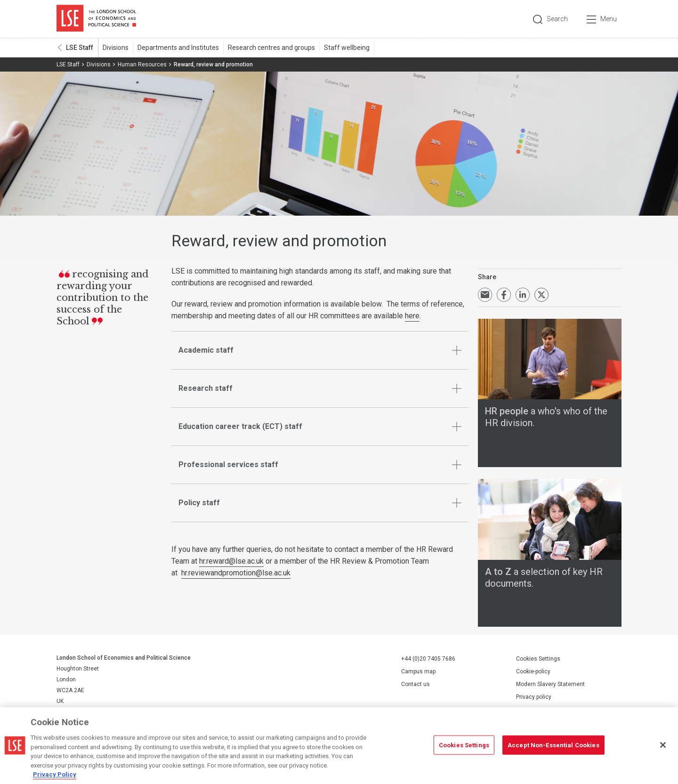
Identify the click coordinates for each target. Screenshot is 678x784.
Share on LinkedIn (523, 295)
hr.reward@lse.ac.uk (231, 561)
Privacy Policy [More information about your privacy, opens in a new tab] (55, 774)
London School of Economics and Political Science (96, 19)
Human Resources (142, 65)
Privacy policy (534, 697)
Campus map (418, 671)
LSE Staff (80, 48)
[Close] (663, 745)
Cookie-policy (533, 671)
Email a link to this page (485, 295)
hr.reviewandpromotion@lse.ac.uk (236, 573)
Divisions (116, 48)
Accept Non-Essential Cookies (553, 745)
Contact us (416, 684)
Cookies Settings (538, 659)
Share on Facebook (504, 295)
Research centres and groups (271, 48)
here (412, 316)
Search (557, 19)
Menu (609, 19)
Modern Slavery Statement (550, 684)
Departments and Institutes (178, 48)
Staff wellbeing (347, 48)
